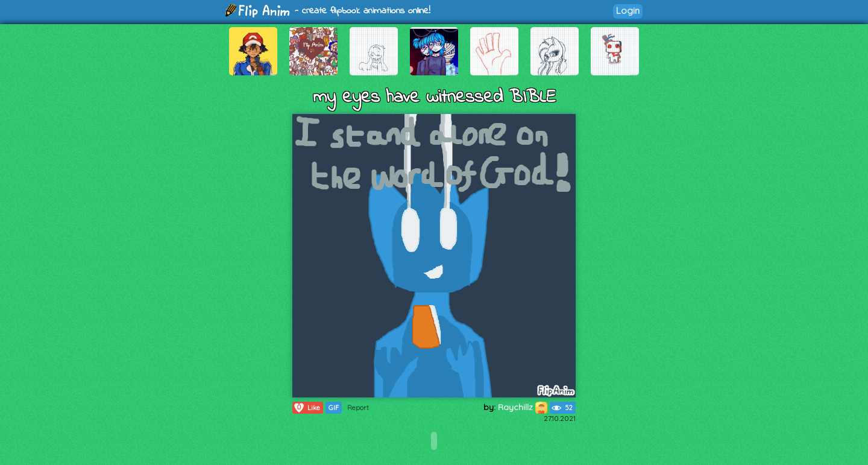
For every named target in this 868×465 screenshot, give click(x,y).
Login (628, 11)
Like (307, 408)
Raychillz (523, 407)
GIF (334, 408)
